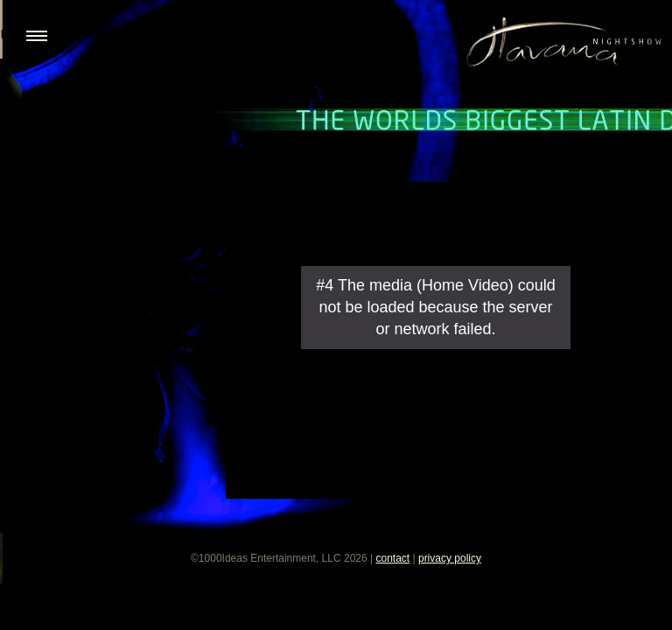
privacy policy (450, 558)
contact (392, 558)
